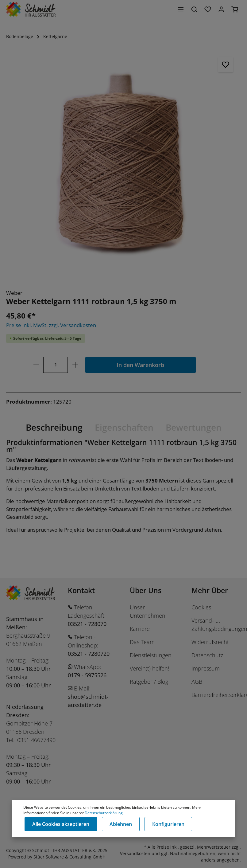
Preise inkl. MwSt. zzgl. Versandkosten (51, 325)
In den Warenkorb (140, 365)
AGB (197, 682)
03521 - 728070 (87, 624)
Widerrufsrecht (210, 642)
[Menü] (181, 9)
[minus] (36, 365)
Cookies (201, 607)
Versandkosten (135, 853)
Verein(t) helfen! (149, 668)
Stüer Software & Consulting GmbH (69, 857)
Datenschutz (207, 655)
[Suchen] (194, 9)
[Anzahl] (56, 365)
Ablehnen (121, 824)
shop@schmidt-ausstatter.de (88, 701)
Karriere (140, 629)
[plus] (75, 365)
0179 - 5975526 (87, 675)
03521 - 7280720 (89, 654)
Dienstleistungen (151, 655)
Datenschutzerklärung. (104, 813)
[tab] (54, 427)
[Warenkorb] (235, 9)
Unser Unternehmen (148, 611)
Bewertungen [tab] (194, 427)
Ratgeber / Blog (149, 682)
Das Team (142, 642)
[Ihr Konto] (221, 9)
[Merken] (226, 65)
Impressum (206, 668)
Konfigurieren (168, 824)
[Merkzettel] (208, 9)
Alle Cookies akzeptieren (61, 824)
